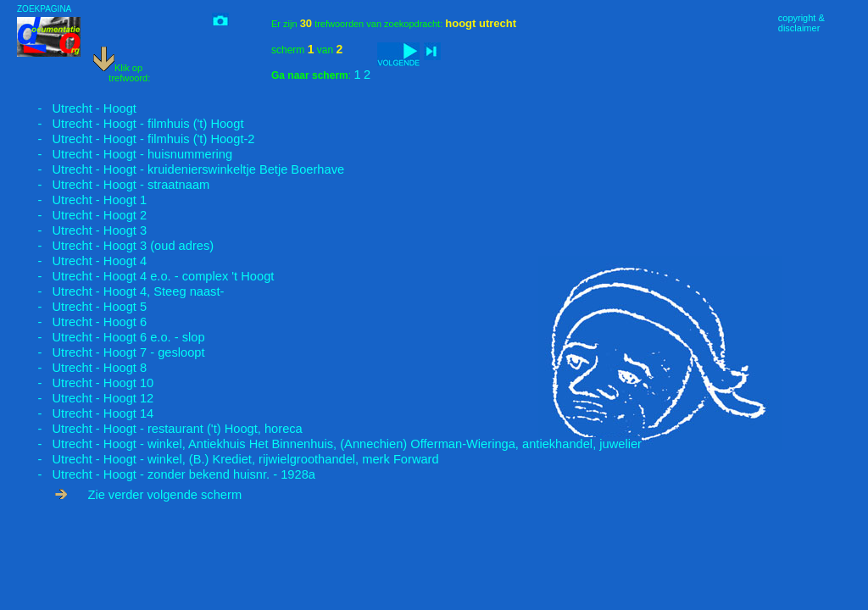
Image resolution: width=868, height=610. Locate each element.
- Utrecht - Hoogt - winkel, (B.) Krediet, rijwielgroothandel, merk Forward (228, 459)
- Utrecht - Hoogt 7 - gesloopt (111, 352)
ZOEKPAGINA (44, 9)
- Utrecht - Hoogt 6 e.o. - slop (111, 337)
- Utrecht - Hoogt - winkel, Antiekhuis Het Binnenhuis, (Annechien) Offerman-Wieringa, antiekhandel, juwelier (329, 444)
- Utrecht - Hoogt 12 (85, 398)
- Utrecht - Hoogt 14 (85, 413)
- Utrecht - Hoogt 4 (82, 261)
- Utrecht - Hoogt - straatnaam (113, 185)
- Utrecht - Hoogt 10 (85, 383)
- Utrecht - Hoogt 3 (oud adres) (115, 246)
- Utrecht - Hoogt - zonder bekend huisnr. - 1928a (166, 474)
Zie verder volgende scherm (148, 495)
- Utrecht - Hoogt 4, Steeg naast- (120, 291)
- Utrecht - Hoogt (77, 108)
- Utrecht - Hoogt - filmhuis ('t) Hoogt (131, 124)
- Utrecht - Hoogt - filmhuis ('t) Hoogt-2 (136, 139)
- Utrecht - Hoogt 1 (82, 200)
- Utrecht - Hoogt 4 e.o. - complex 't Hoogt (145, 276)
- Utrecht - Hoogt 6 (82, 322)
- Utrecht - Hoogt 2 (82, 215)
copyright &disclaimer (801, 23)
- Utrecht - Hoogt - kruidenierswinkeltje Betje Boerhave (181, 169)
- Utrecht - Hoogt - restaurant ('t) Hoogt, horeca (160, 429)
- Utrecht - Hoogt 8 (82, 368)
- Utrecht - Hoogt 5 (82, 307)
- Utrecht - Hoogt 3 (82, 230)
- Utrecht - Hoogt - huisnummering (125, 154)
